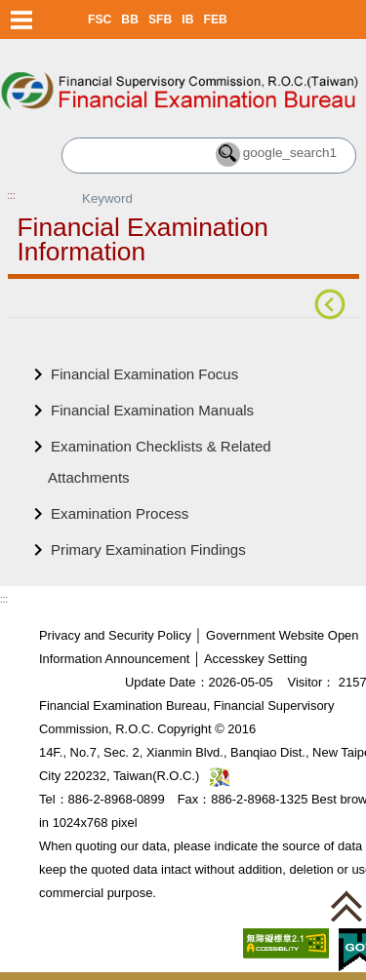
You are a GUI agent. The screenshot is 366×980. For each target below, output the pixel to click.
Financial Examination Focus (144, 374)
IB (187, 20)
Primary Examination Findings (148, 549)
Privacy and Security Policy (115, 635)
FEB (216, 20)
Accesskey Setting (256, 659)
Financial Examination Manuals (152, 410)
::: (12, 196)
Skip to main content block (85, 49)
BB (130, 20)
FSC (100, 20)
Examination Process (120, 513)
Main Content (51, 348)
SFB (160, 20)
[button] (346, 906)
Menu (22, 20)
